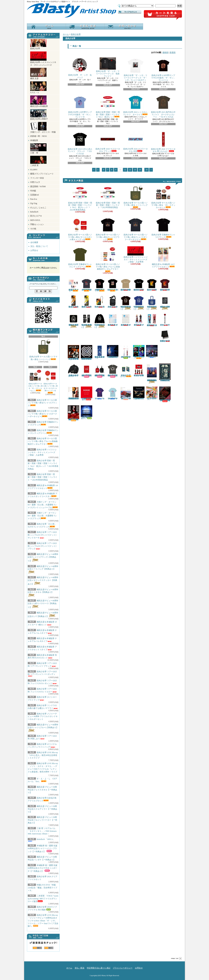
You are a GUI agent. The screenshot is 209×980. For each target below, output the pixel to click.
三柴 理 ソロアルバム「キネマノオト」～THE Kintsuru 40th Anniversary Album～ (42, 831)
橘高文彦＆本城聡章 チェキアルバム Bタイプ (126, 320)
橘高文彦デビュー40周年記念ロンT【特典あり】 (100, 321)
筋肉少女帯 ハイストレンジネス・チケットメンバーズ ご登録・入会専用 (42, 452)
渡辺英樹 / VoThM (38, 186)
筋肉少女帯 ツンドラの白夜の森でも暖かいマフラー (165, 336)
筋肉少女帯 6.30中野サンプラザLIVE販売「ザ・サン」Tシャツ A (163, 69)
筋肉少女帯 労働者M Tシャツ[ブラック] (163, 227)
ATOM (49, 948)
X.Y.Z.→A (38, 88)
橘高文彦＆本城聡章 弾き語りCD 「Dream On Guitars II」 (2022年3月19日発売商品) (73, 393)
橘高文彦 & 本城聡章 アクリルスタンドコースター (73, 285)
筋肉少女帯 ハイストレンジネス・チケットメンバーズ (43, 59)
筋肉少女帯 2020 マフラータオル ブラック (108, 142)
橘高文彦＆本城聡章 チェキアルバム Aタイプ (113, 320)
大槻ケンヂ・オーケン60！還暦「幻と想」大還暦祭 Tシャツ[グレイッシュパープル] (43, 505)
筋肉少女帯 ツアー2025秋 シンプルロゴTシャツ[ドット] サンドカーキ (42, 535)
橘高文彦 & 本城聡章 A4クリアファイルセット (163, 257)
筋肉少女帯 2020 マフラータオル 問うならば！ (163, 142)
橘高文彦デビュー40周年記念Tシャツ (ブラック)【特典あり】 (43, 558)
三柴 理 (38, 149)
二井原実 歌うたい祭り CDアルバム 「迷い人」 (152, 393)
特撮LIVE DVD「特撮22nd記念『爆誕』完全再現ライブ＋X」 (42, 888)
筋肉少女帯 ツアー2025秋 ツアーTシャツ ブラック (152, 284)
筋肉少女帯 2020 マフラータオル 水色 (136, 142)
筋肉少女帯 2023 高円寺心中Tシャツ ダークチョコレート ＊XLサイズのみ (163, 106)
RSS (37, 948)
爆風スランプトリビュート (42, 174)
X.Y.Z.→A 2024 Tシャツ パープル (100, 393)
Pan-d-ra (34, 199)
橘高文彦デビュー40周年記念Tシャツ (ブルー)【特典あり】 (43, 728)
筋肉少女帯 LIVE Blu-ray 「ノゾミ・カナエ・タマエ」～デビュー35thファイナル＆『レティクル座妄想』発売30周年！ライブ (43, 768)
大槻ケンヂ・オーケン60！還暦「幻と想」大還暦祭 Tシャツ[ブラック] (42, 516)
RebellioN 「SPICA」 (41, 840)
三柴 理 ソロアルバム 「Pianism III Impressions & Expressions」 (139, 393)
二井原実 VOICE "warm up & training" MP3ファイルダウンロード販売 (43, 899)
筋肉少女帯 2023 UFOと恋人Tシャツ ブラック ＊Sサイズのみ (80, 143)
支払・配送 (80, 968)
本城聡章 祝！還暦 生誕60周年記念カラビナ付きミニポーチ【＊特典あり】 (43, 868)
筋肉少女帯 (38, 44)
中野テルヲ (35, 182)
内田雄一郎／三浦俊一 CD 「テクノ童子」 (87, 412)
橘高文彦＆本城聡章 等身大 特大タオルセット (152, 320)
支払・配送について (85, 26)
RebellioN (34, 212)
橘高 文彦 (38, 74)
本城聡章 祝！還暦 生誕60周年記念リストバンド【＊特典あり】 (87, 371)
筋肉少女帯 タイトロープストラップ (165, 320)
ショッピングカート (163, 15)
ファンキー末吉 (37, 178)
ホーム (46, 26)
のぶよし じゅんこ (38, 208)
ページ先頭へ (176, 959)
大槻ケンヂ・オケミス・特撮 (43, 128)
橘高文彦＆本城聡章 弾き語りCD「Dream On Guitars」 (126, 393)
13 (135, 170)
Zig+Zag (34, 203)
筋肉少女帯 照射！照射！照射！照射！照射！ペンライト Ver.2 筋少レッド (108, 106)
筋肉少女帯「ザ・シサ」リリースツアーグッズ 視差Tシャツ (108, 67)
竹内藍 (33, 191)
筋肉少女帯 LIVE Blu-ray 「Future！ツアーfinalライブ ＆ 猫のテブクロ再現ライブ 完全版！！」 (165, 394)
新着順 (173, 52)
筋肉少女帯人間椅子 (39, 115)
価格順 (165, 52)
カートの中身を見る (43, 259)
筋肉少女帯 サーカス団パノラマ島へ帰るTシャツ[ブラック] (42, 403)
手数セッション (37, 224)
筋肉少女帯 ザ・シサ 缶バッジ (80, 68)
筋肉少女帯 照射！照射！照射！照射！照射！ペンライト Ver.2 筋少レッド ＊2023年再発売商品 (80, 198)
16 (147, 170)
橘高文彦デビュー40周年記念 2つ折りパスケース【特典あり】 (43, 604)
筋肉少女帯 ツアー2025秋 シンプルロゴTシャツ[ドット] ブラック (42, 546)
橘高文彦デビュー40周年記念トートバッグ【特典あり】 (43, 569)
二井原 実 (38, 161)
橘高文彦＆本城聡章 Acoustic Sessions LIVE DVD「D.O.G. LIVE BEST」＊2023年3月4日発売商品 (152, 373)
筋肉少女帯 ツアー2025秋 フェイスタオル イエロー (87, 301)
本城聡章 (34, 140)
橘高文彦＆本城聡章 (39, 101)
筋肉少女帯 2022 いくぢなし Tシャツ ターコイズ (136, 105)
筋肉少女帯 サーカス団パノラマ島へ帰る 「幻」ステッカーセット (35, 380)
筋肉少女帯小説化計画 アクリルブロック (126, 371)
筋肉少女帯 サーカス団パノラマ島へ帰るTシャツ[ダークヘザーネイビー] (42, 414)
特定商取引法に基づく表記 (99, 968)
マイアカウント (130, 12)
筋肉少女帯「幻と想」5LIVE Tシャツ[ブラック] (113, 285)
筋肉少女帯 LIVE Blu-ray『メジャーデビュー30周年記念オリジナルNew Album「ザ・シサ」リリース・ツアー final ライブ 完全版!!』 (43, 921)
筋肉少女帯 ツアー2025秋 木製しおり (42, 737)
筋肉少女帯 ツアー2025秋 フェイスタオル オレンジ (73, 301)
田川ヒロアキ (36, 216)
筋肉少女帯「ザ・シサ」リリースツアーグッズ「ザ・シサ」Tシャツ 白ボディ (136, 69)
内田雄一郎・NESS (38, 136)
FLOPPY (34, 170)
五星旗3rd (34, 195)
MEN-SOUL (35, 220)
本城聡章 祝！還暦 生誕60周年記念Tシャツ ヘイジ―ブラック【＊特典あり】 (43, 849)
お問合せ (124, 26)
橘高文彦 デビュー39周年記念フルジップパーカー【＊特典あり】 (42, 820)
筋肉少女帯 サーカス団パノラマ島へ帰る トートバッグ (43, 350)
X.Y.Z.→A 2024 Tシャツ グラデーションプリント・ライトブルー (113, 393)
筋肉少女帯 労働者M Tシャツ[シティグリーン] (80, 257)
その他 (33, 229)
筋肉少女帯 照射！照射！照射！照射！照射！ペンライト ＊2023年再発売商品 (42, 477)
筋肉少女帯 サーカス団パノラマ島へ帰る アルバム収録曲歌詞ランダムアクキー (43, 441)
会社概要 (34, 242)
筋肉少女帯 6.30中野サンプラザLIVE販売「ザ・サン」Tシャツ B (80, 106)
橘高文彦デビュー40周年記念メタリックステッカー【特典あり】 (43, 581)
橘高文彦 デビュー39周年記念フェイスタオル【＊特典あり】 (42, 790)
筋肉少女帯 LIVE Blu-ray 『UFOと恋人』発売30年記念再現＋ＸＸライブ (43, 755)
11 (125, 170)
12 (130, 170)
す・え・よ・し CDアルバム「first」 (139, 352)
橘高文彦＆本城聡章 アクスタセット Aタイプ (139, 320)
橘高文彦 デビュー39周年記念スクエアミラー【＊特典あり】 (42, 809)
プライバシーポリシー (123, 968)
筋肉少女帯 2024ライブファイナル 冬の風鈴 (126, 352)
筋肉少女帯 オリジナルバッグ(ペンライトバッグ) (113, 301)
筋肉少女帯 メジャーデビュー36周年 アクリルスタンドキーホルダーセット (43, 717)
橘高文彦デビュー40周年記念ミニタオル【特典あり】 (43, 593)
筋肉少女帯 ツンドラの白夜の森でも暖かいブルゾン (73, 370)
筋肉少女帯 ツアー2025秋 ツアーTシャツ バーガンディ (42, 674)
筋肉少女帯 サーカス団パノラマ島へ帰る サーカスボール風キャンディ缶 (50, 381)
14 (140, 170)
